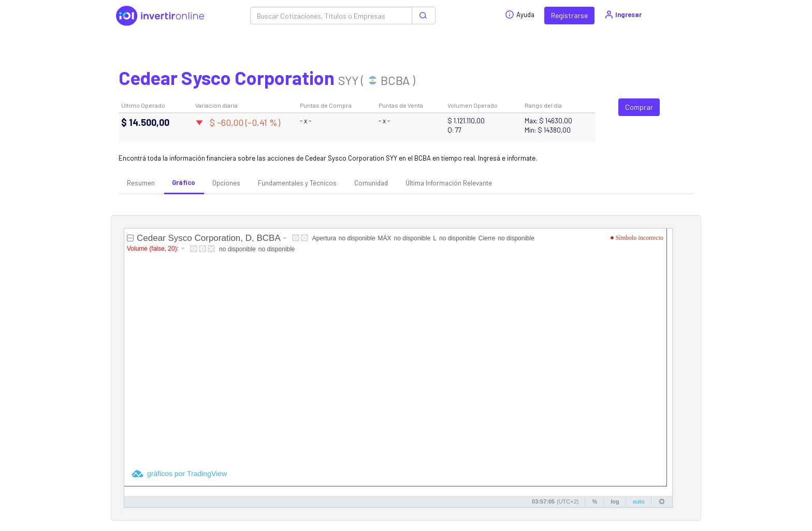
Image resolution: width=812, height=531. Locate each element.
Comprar (639, 107)
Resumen (141, 183)
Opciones (226, 183)
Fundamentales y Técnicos (297, 183)
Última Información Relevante (449, 183)
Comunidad (371, 183)
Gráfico (184, 182)
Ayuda (520, 15)
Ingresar (623, 15)
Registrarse (569, 15)
